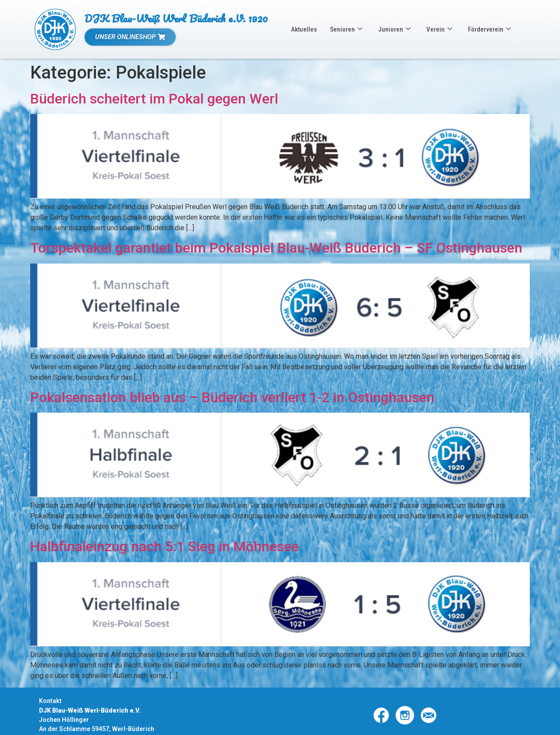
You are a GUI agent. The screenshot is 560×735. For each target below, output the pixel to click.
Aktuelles (304, 29)
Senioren (346, 29)
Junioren (394, 29)
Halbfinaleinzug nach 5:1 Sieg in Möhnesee (165, 546)
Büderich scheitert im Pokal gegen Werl (154, 99)
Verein (439, 29)
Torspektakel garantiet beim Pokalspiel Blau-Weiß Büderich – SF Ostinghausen (276, 248)
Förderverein (489, 29)
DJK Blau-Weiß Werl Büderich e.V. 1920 (176, 18)
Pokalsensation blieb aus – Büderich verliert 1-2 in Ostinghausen (232, 397)
